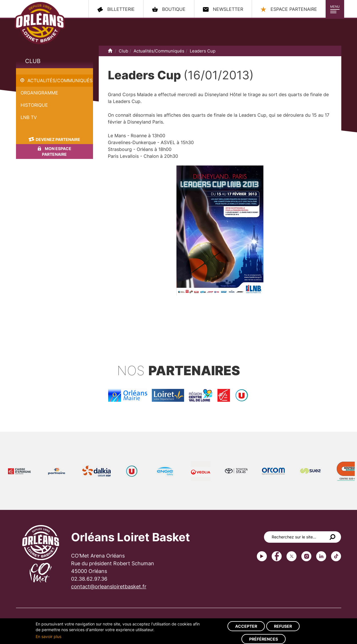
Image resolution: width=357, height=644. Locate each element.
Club (33, 61)
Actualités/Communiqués (60, 80)
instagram (306, 556)
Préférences (264, 639)
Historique (34, 105)
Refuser (283, 626)
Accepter (246, 626)
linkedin (321, 556)
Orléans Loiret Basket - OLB (40, 23)
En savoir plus (49, 636)
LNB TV (29, 117)
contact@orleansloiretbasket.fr (109, 587)
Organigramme (39, 93)
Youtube (262, 556)
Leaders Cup (30, 71)
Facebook (277, 556)
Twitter (292, 556)
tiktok (336, 556)
